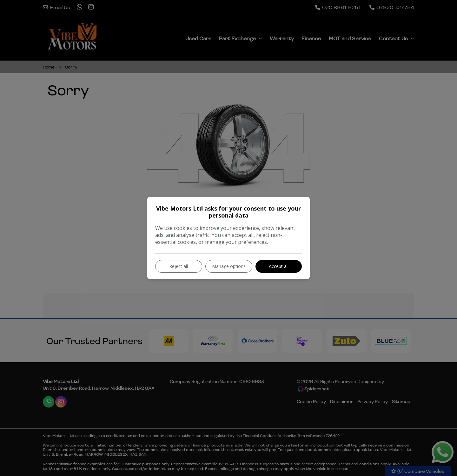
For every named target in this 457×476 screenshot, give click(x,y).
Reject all (179, 266)
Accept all (279, 266)
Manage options (229, 266)
